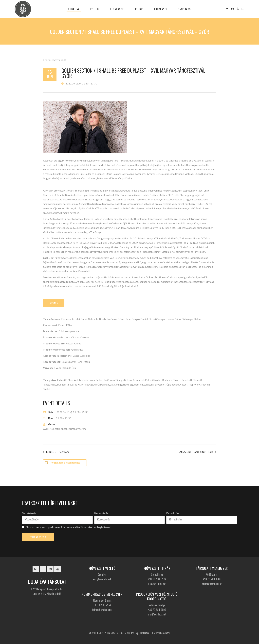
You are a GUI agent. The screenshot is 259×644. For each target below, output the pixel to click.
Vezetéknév (29, 513)
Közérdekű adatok (161, 633)
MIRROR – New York (57, 452)
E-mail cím (173, 513)
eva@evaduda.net (102, 579)
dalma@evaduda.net (102, 610)
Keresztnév (101, 513)
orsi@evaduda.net (157, 614)
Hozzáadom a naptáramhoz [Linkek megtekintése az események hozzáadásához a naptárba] (65, 463)
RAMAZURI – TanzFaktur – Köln (195, 452)
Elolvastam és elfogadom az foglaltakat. (67, 527)
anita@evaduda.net (212, 584)
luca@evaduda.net (157, 584)
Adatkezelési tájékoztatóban (79, 527)
